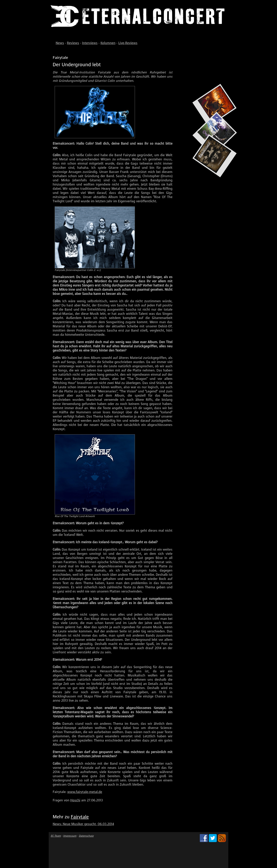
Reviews (73, 43)
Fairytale (80, 817)
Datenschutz (86, 836)
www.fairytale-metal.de (85, 792)
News (60, 43)
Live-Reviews (128, 43)
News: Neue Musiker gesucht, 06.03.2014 (83, 824)
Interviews (90, 43)
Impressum (70, 836)
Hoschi (75, 800)
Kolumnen (108, 43)
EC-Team (56, 836)
